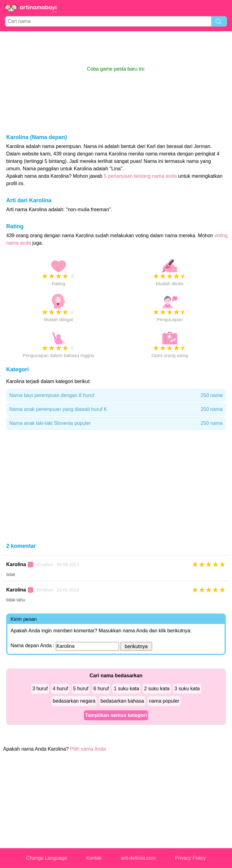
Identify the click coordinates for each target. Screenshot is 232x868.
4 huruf (60, 689)
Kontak (94, 858)
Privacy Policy (190, 858)
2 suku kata (157, 689)
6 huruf (101, 689)
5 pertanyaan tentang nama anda (140, 176)
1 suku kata (126, 689)
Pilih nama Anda (88, 749)
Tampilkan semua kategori (116, 715)
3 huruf (40, 689)
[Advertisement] (116, 48)
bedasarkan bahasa (122, 701)
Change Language (47, 858)
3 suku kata (187, 689)
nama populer (164, 701)
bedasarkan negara (74, 701)
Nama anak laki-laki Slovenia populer (116, 423)
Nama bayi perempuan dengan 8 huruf (116, 395)
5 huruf (81, 689)
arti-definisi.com (138, 858)
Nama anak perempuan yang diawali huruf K (116, 409)
